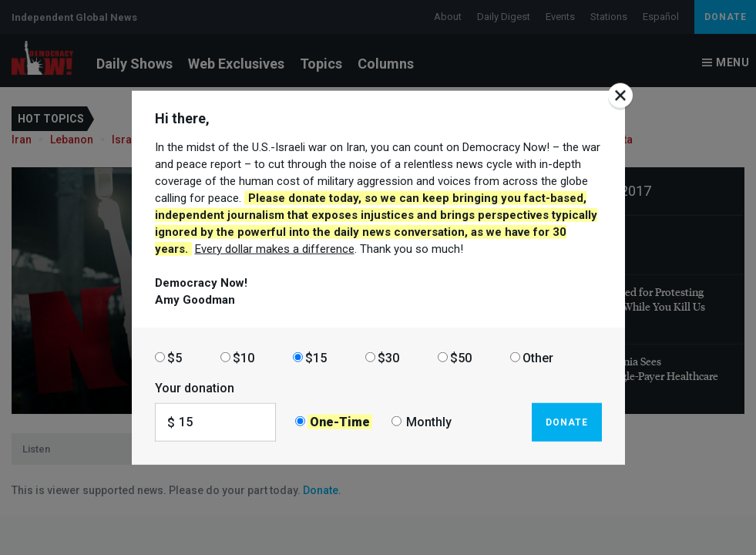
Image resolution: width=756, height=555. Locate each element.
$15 (316, 357)
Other (538, 357)
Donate (567, 422)
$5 (175, 357)
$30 (388, 357)
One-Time (340, 422)
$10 (244, 357)
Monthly (429, 422)
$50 (461, 357)
